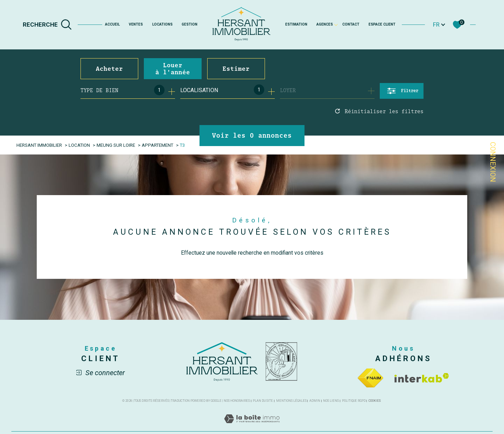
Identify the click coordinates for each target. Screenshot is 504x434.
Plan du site (263, 401)
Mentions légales (291, 401)
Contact (351, 24)
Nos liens (331, 401)
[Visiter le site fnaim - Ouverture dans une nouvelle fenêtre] (370, 378)
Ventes (136, 24)
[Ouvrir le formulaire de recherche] (402, 91)
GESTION (190, 24)
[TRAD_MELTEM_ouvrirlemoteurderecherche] (47, 25)
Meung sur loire (117, 145)
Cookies (375, 401)
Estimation (296, 24)
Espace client (382, 24)
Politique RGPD (354, 401)
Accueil (112, 24)
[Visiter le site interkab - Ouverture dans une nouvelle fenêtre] (422, 378)
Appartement (159, 145)
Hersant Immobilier (40, 145)
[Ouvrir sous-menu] (336, 24)
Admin (315, 401)
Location (80, 145)
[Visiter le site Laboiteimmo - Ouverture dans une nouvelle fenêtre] (252, 428)
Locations (162, 24)
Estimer (236, 68)
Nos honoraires (237, 401)
